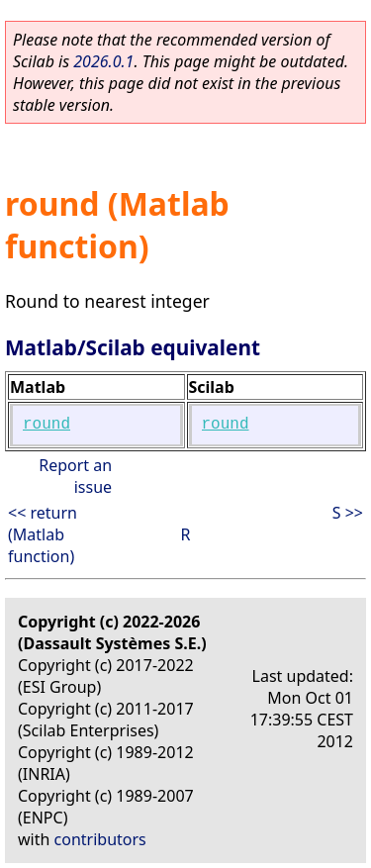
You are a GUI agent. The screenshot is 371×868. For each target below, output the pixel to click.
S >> (348, 513)
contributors (100, 839)
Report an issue (75, 476)
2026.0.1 (103, 61)
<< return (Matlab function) (43, 534)
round (46, 425)
